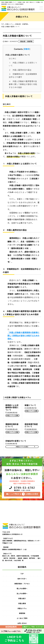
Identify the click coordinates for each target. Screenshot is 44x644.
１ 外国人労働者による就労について (23, 64)
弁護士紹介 (22, 598)
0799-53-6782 (22, 489)
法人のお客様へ (22, 593)
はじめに (13, 58)
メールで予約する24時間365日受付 (22, 494)
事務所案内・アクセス (22, 584)
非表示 (27, 49)
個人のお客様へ (22, 588)
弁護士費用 (22, 603)
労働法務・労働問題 (26, 41)
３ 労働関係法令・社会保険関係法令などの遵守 (23, 76)
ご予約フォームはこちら (11, 631)
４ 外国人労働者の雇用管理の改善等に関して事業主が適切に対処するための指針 (23, 84)
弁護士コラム (22, 608)
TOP (22, 574)
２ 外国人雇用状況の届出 (20, 70)
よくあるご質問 (22, 618)
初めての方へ (22, 579)
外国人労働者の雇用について (18, 55)
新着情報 (22, 613)
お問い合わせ (22, 623)
